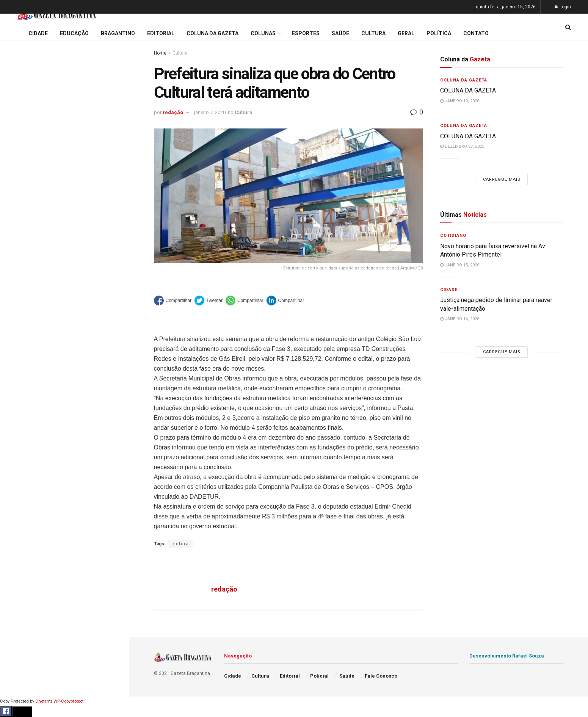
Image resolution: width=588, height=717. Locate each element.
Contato (476, 33)
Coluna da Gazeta (30, 282)
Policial (17, 339)
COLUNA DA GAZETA (468, 90)
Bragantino (22, 296)
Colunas (263, 33)
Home (160, 53)
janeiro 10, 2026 (460, 101)
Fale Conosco (25, 397)
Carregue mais (64, 178)
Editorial (18, 267)
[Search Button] (113, 454)
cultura (180, 544)
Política (17, 354)
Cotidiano (453, 236)
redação (173, 112)
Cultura (17, 325)
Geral (14, 383)
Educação (20, 252)
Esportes (19, 310)
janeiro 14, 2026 (460, 319)
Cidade (17, 238)
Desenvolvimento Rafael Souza (507, 656)
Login (563, 7)
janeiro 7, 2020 (210, 112)
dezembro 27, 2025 (462, 146)
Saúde (16, 368)
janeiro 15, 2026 (460, 265)
